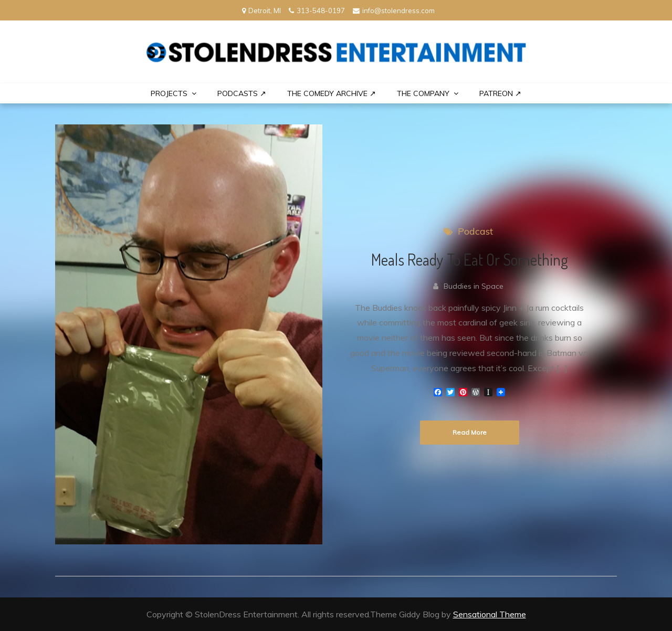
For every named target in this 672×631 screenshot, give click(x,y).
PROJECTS (169, 93)
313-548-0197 (317, 10)
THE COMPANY (423, 93)
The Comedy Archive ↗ (332, 93)
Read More (470, 432)
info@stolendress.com (394, 10)
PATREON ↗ (500, 93)
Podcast (475, 231)
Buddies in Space (474, 286)
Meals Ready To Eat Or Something (470, 259)
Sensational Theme (490, 614)
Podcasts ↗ (242, 93)
